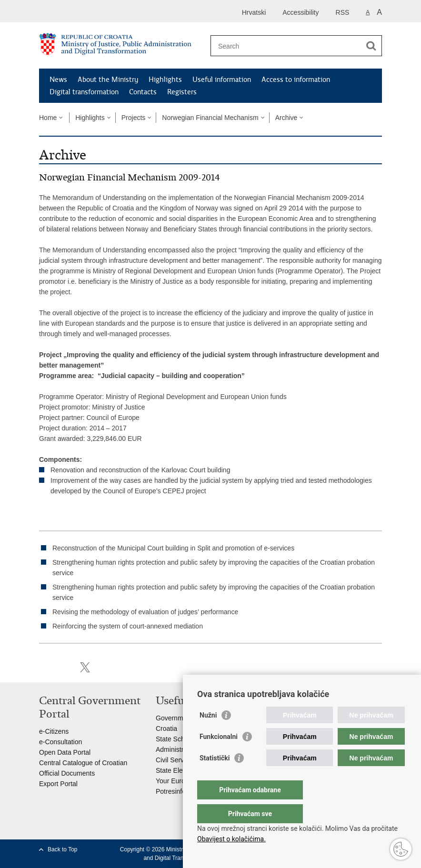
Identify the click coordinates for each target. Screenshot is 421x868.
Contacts (143, 92)
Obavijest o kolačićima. (231, 839)
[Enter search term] (286, 46)
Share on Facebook (65, 667)
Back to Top (62, 849)
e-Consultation (60, 742)
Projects (134, 118)
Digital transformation (84, 92)
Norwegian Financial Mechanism (210, 118)
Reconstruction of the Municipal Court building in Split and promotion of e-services (173, 548)
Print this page (44, 667)
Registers (182, 92)
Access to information (296, 80)
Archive (286, 118)
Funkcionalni (219, 756)
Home (48, 118)
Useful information (222, 80)
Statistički (215, 777)
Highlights (165, 80)
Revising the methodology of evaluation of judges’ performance (145, 612)
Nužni (208, 734)
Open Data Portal (65, 752)
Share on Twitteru (85, 667)
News (58, 80)
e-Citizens (54, 731)
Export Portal (58, 784)
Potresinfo (171, 791)
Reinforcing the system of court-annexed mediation (128, 626)
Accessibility (301, 12)
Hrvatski (254, 12)
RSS (343, 12)
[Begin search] (371, 46)
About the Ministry (108, 80)
